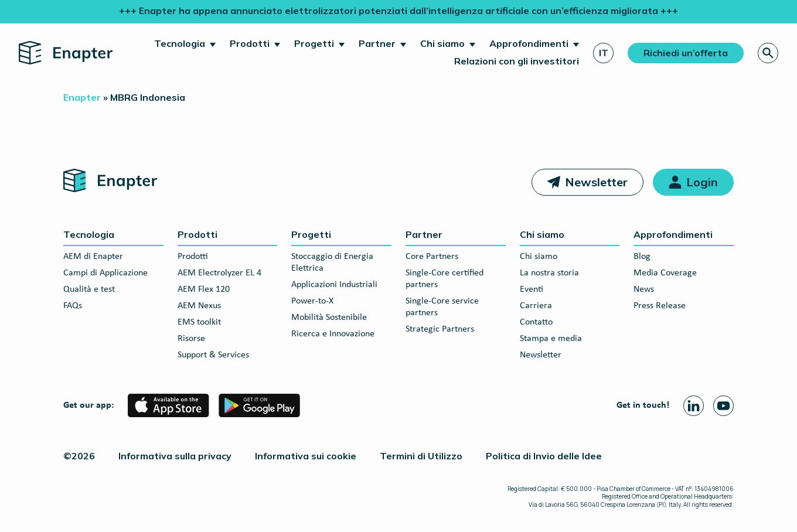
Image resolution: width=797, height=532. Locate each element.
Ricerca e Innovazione (333, 334)
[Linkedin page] (694, 406)
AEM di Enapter (93, 257)
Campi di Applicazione (105, 273)
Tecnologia (180, 43)
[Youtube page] (723, 406)
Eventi (532, 289)
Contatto (536, 322)
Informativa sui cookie (306, 456)
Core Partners (432, 257)
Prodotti (250, 43)
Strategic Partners (440, 329)
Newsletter (596, 182)
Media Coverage (665, 273)
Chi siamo (442, 43)
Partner (377, 43)
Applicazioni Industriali (334, 285)
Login (702, 182)
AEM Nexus (199, 306)
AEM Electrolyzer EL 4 (219, 273)
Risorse (191, 339)
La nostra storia (549, 273)
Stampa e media (551, 339)
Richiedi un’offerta (686, 53)
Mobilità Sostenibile (329, 318)
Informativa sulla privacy (175, 456)
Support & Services (213, 355)
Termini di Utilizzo (421, 456)
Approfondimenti (529, 43)
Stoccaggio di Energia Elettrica (332, 262)
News (644, 289)
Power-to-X (312, 301)
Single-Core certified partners (445, 279)
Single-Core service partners (442, 307)
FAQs (73, 306)
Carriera (536, 306)
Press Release (660, 306)
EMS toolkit (199, 322)
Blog (642, 257)
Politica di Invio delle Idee (544, 456)
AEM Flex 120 (204, 289)
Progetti (314, 43)
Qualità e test (89, 289)
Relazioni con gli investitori (517, 61)
